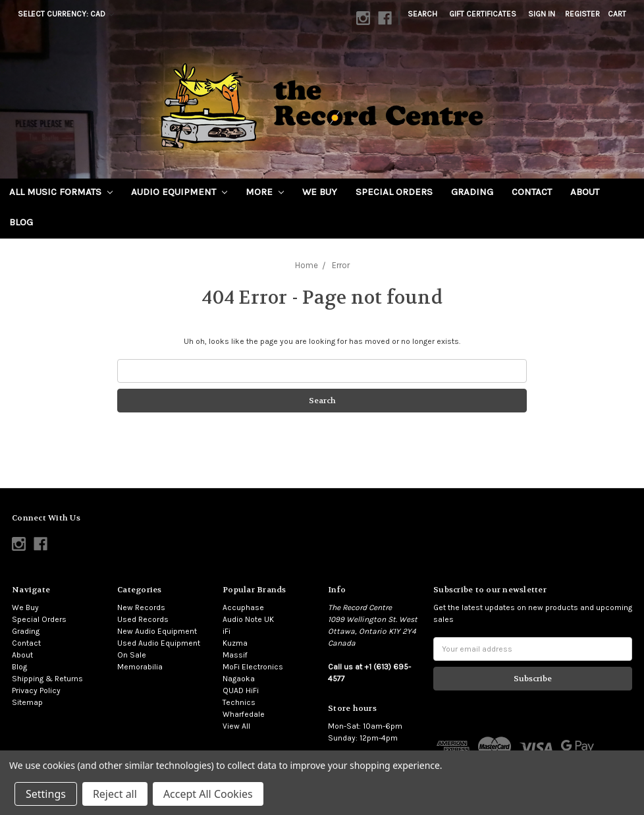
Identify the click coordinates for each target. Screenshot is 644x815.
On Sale (132, 655)
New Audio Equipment (157, 631)
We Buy (320, 192)
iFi (227, 631)
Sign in (542, 14)
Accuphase (243, 607)
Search (422, 14)
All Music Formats (61, 192)
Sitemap (27, 702)
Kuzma (235, 643)
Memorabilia (140, 667)
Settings (46, 794)
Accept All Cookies (208, 794)
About (585, 192)
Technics (239, 702)
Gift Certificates (483, 14)
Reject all (115, 794)
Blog (21, 222)
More (265, 192)
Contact (532, 192)
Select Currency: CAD (66, 14)
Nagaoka (239, 679)
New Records (141, 607)
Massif (235, 655)
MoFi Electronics (253, 667)
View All (236, 726)
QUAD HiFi (241, 690)
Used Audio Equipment (159, 643)
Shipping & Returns (47, 679)
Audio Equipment (179, 192)
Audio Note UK (248, 619)
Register (582, 14)
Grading (472, 192)
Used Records (143, 619)
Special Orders (394, 192)
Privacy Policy (36, 690)
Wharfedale (244, 714)
